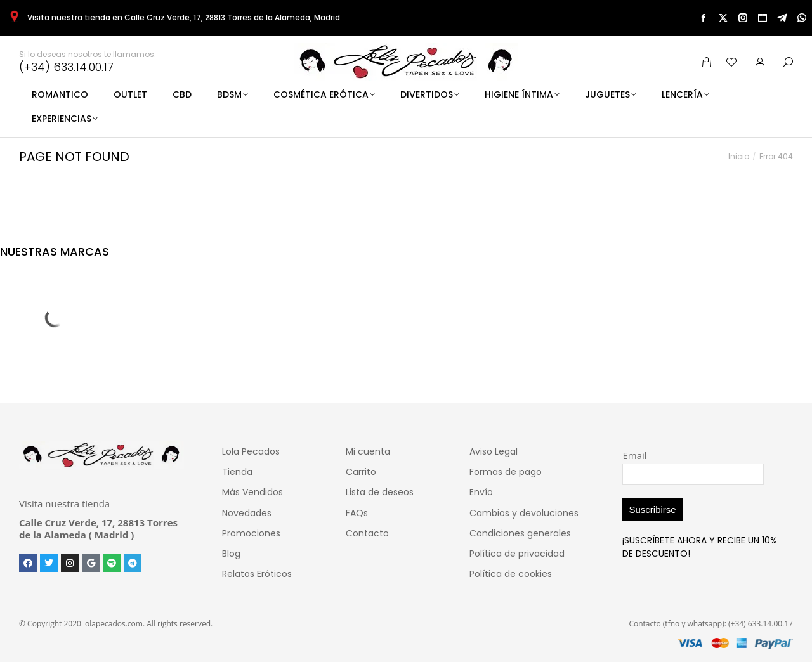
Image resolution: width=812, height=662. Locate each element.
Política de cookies (511, 574)
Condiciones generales (520, 533)
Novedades (247, 513)
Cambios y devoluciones (524, 513)
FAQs (357, 513)
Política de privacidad (517, 554)
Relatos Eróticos (257, 574)
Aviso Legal (494, 451)
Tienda (237, 472)
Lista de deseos (380, 492)
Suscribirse (652, 509)
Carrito (361, 472)
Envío (481, 492)
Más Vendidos (252, 492)
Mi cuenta (368, 451)
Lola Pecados (251, 451)
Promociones (251, 533)
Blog (231, 554)
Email (634, 455)
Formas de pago (506, 472)
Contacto (367, 533)
